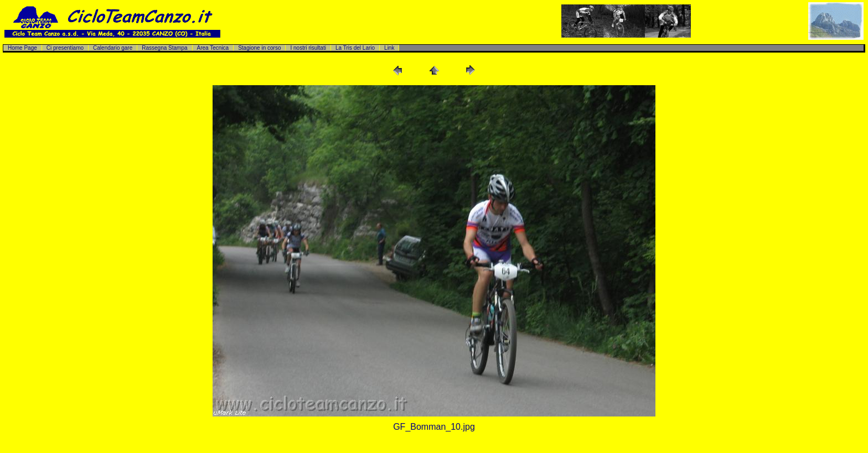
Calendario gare (113, 48)
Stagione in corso (259, 48)
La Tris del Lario (355, 48)
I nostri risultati (308, 48)
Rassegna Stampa (164, 48)
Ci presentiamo (65, 48)
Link (389, 48)
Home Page (22, 48)
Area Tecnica (213, 48)
